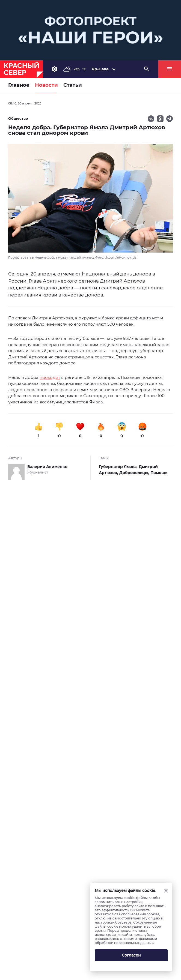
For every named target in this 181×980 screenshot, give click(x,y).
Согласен (131, 955)
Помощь (159, 473)
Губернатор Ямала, (119, 467)
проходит (50, 377)
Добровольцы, (135, 473)
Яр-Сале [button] (100, 69)
